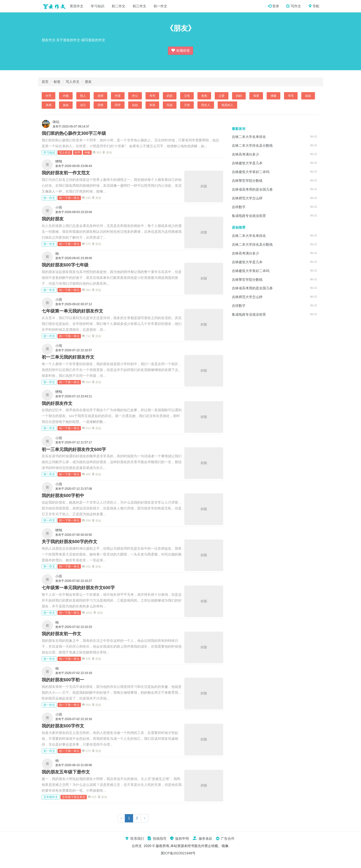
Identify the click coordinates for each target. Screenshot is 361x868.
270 (86, 244)
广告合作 (225, 839)
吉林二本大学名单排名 (249, 137)
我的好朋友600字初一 (63, 680)
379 (86, 751)
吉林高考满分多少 (245, 154)
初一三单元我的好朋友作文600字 (74, 449)
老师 (100, 96)
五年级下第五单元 (74, 797)
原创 (107, 153)
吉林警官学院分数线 (247, 181)
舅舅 (152, 105)
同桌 (170, 105)
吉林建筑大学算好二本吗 (251, 172)
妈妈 (239, 96)
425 (92, 797)
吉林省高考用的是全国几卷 (252, 189)
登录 (273, 6)
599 (86, 521)
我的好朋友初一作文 (61, 634)
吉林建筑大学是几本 (247, 163)
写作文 (294, 6)
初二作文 (118, 6)
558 (86, 567)
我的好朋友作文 (57, 403)
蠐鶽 (59, 161)
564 (86, 705)
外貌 (66, 96)
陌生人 (206, 105)
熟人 (83, 96)
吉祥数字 (239, 207)
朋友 (88, 82)
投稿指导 (157, 839)
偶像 (273, 96)
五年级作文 (51, 797)
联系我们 (135, 839)
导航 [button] (314, 6)
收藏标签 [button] (181, 50)
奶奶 (170, 96)
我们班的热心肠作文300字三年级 (74, 133)
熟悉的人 (227, 105)
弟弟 (49, 105)
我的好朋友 (53, 219)
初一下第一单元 (69, 198)
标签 (57, 82)
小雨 (59, 207)
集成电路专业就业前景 (249, 216)
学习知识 (98, 6)
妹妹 (66, 105)
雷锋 (100, 105)
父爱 (222, 96)
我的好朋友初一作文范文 (66, 173)
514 (86, 428)
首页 (45, 82)
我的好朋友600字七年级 (65, 265)
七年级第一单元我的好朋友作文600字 (78, 588)
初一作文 (160, 6)
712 (86, 336)
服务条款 (202, 839)
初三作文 (139, 6)
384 (86, 290)
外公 (135, 96)
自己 (83, 105)
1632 (87, 613)
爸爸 (204, 96)
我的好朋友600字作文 (63, 726)
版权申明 (179, 839)
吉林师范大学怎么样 (247, 198)
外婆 (118, 96)
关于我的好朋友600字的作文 (69, 542)
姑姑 (135, 105)
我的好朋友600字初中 (63, 496)
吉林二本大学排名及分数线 (252, 146)
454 (86, 382)
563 (97, 153)
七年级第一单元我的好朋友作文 (72, 311)
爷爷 (152, 96)
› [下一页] (145, 818)
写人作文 (73, 82)
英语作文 (77, 6)
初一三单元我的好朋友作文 (68, 357)
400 (86, 474)
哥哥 (291, 96)
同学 (118, 105)
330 (86, 659)
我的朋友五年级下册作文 (66, 772)
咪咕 (56, 122)
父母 (187, 96)
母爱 (256, 96)
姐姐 (308, 96)
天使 (187, 105)
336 (86, 198)
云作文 (53, 6)
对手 (49, 96)
